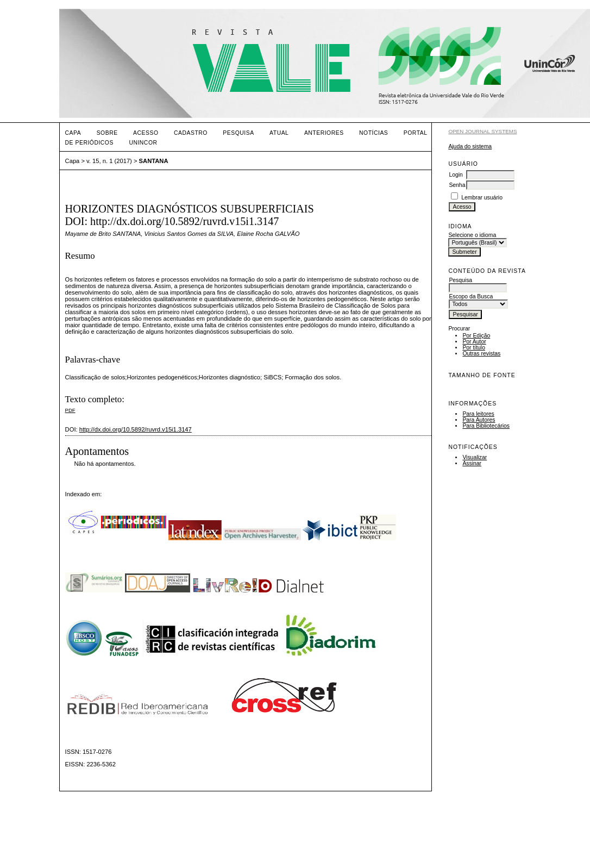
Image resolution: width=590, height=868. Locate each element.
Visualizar (475, 457)
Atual (279, 133)
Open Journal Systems (482, 131)
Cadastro (191, 133)
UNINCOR (143, 143)
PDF (70, 410)
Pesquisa (238, 133)
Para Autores (479, 420)
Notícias (374, 133)
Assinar (472, 463)
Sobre (107, 133)
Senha (457, 185)
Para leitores (478, 414)
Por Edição (476, 336)
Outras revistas (481, 354)
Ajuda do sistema (470, 146)
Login (456, 175)
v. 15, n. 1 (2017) (109, 161)
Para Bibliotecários (486, 426)
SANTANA (154, 161)
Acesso (146, 133)
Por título (474, 348)
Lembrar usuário (482, 198)
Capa (73, 133)
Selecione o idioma (472, 235)
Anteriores (324, 133)
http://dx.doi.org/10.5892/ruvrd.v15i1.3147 (136, 429)
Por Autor (474, 342)
